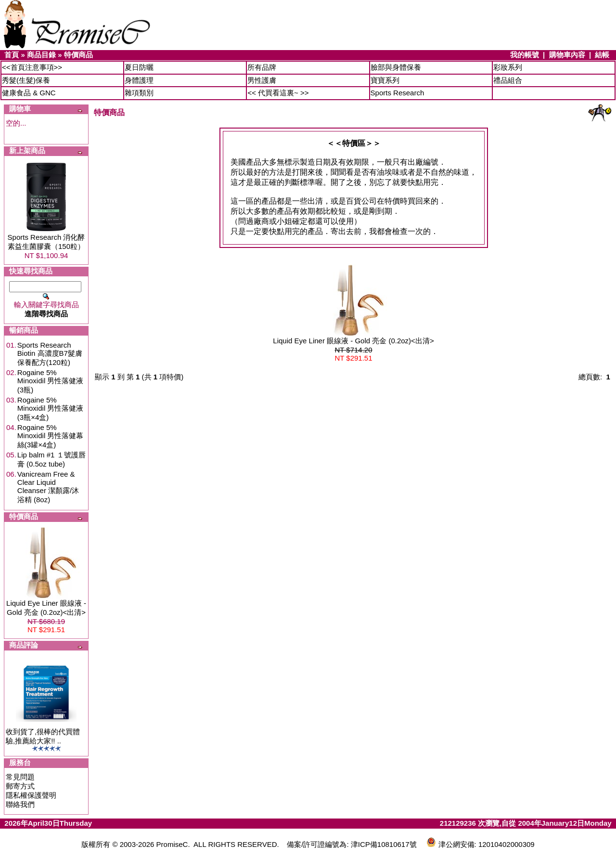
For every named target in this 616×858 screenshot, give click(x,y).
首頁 (12, 55)
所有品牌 (262, 67)
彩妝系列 (508, 67)
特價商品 (78, 55)
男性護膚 (262, 80)
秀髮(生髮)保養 (26, 80)
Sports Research (398, 93)
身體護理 (139, 80)
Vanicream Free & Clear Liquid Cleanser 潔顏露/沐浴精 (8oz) (48, 487)
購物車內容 (567, 55)
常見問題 (20, 777)
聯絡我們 (20, 804)
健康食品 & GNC (29, 93)
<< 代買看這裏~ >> (278, 93)
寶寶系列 (385, 80)
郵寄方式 (20, 786)
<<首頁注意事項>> (32, 67)
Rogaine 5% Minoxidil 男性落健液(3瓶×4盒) (51, 409)
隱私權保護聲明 (31, 795)
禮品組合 (508, 80)
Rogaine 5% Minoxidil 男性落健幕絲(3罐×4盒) (51, 436)
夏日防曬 (139, 67)
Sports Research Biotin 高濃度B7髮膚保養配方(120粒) (50, 354)
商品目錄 (41, 55)
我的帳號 (525, 55)
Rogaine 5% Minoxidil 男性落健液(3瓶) (51, 381)
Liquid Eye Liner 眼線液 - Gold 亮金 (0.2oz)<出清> (353, 341)
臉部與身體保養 (396, 67)
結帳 (602, 55)
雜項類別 (139, 93)
